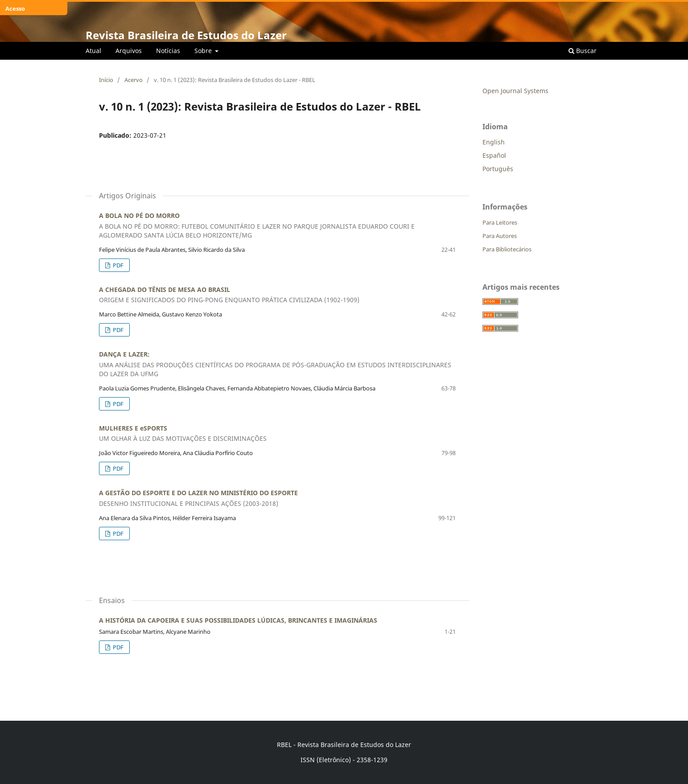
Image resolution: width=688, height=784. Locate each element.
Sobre (204, 51)
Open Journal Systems (515, 91)
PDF (117, 265)
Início (106, 80)
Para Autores (500, 236)
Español (494, 155)
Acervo (134, 80)
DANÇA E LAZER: (277, 364)
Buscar (583, 51)
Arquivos (129, 51)
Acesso (15, 8)
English (494, 142)
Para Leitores (500, 222)
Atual (93, 51)
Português (498, 169)
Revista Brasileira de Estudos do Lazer (186, 35)
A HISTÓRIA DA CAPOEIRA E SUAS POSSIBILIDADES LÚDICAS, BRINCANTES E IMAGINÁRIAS (238, 620)
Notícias (168, 51)
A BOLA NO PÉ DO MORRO (277, 226)
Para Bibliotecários (507, 249)
